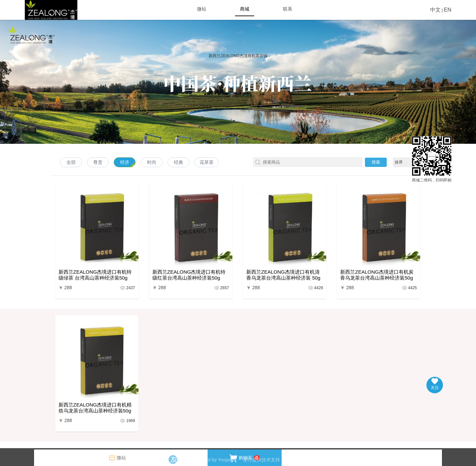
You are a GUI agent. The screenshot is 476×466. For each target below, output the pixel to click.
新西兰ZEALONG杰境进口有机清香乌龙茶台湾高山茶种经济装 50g (283, 275)
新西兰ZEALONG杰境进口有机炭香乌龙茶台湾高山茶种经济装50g (377, 275)
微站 (202, 9)
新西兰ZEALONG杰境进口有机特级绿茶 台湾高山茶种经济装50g (95, 275)
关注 (435, 384)
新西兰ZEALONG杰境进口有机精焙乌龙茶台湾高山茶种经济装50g (95, 408)
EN (448, 10)
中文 (435, 10)
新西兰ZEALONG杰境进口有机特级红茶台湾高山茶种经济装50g (189, 275)
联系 (288, 9)
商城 (245, 9)
